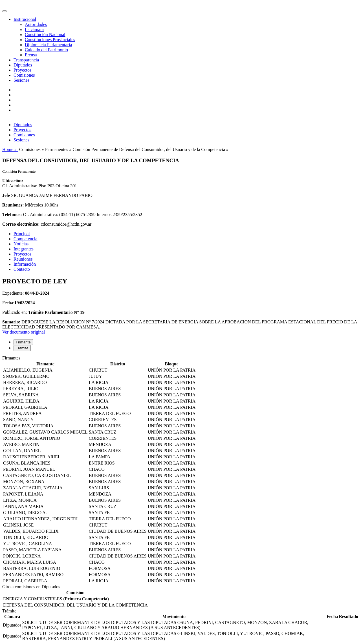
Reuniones (23, 259)
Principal (22, 234)
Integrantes (24, 249)
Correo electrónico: (21, 224)
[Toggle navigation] (5, 11)
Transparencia (26, 60)
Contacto (22, 269)
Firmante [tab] (23, 342)
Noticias (21, 244)
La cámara (34, 29)
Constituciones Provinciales (50, 40)
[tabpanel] (180, 470)
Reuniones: (13, 205)
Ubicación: (13, 181)
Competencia (25, 239)
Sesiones (21, 80)
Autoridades (36, 24)
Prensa (31, 55)
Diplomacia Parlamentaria (48, 45)
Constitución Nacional (45, 35)
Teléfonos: (12, 215)
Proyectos (22, 70)
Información (25, 264)
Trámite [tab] (22, 348)
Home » (10, 149)
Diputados (23, 65)
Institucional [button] (25, 19)
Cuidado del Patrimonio (46, 50)
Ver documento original (24, 332)
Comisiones (24, 75)
